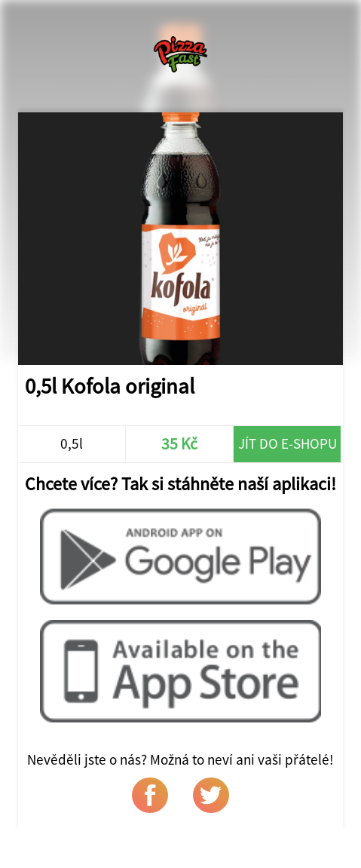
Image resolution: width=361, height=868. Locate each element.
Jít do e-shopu (288, 443)
